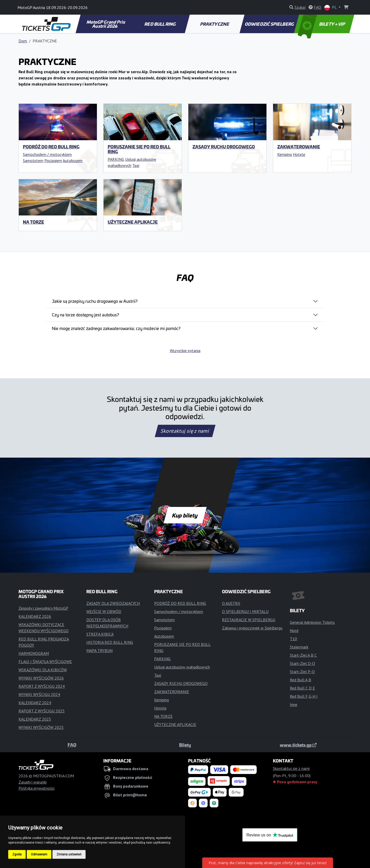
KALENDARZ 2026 (35, 616)
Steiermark (299, 647)
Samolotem (33, 161)
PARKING (116, 159)
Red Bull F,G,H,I (304, 696)
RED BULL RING (160, 24)
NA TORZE (34, 222)
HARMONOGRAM (34, 653)
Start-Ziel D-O (302, 663)
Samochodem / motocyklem (47, 154)
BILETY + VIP (322, 24)
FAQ (72, 745)
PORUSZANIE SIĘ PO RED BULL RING (139, 149)
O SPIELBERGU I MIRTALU (245, 611)
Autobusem (73, 161)
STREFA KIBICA (100, 634)
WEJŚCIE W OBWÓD (104, 611)
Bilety (185, 745)
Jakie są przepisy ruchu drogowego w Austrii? (95, 301)
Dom (23, 41)
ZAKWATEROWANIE (299, 147)
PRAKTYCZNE (215, 24)
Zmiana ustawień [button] (69, 854)
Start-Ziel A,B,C (303, 655)
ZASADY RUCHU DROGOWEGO (224, 147)
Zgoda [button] (17, 854)
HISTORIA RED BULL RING (110, 642)
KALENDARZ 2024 (35, 703)
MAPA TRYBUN (99, 650)
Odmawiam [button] (39, 854)
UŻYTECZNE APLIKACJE (133, 222)
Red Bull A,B (300, 680)
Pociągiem (53, 161)
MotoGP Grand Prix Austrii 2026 (106, 24)
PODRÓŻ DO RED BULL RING (51, 147)
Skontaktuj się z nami (185, 431)
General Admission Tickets (312, 622)
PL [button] (331, 8)
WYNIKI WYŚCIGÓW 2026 (41, 678)
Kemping (285, 154)
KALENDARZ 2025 (35, 719)
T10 (293, 639)
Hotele (299, 154)
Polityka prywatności (36, 788)
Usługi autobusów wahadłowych (182, 667)
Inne (294, 704)
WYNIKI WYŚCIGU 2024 (39, 694)
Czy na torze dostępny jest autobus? (85, 315)
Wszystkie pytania (185, 351)
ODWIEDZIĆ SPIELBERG (269, 24)
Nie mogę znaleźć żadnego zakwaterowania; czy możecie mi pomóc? (116, 328)
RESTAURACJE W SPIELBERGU (249, 620)
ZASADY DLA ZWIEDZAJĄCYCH (113, 603)
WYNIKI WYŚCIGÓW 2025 (41, 727)
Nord (294, 630)
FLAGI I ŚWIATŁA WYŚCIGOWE (45, 662)
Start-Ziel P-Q (302, 672)
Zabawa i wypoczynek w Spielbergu (252, 628)
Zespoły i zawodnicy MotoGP (43, 608)
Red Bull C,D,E (302, 688)
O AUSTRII (231, 603)
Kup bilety (185, 515)
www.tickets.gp (298, 745)
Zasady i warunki (33, 782)
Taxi (136, 165)
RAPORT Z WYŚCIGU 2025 (42, 711)
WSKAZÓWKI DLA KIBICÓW (43, 670)
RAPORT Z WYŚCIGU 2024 (42, 686)
